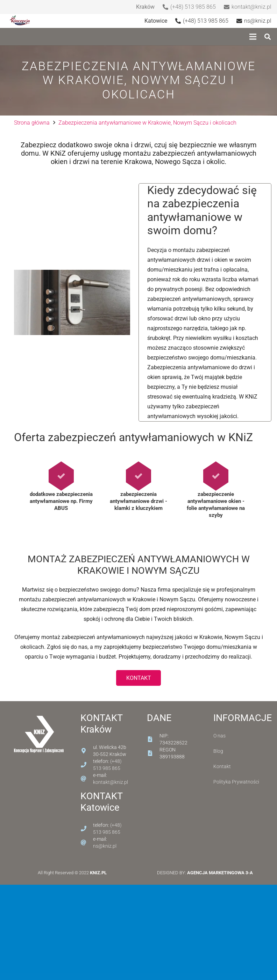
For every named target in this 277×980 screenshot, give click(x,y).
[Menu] (253, 37)
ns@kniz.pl (105, 846)
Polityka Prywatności (236, 782)
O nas (219, 736)
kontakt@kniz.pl (111, 782)
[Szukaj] (268, 37)
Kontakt (222, 766)
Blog (218, 751)
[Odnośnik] (20, 21)
